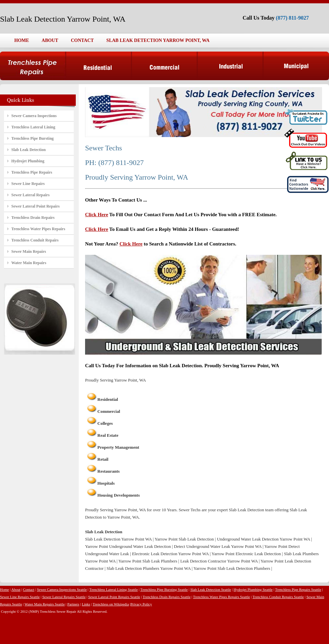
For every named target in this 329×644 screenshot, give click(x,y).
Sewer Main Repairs (29, 251)
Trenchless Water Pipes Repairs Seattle (221, 597)
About (16, 589)
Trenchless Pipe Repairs (32, 172)
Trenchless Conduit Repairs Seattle (278, 597)
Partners (73, 604)
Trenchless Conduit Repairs (35, 240)
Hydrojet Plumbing (28, 161)
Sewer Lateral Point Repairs (35, 206)
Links (86, 604)
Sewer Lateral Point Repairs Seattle (114, 597)
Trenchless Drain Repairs (33, 218)
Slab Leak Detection (28, 150)
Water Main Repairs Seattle (45, 604)
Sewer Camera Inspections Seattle (62, 589)
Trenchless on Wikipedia (111, 604)
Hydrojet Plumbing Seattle (253, 589)
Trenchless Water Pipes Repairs (38, 229)
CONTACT (82, 40)
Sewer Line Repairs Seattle (20, 597)
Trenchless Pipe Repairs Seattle (298, 589)
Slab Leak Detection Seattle (211, 589)
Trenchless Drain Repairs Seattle (166, 597)
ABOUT (50, 40)
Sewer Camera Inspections (34, 116)
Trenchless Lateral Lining (33, 127)
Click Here (97, 215)
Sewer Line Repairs (28, 184)
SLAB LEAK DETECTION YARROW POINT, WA (158, 40)
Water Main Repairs (29, 263)
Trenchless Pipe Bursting (33, 138)
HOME (22, 40)
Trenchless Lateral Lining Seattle (114, 589)
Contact (29, 589)
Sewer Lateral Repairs (30, 195)
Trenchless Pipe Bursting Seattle (164, 589)
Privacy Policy (141, 604)
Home (4, 589)
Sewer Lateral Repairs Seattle (64, 597)
